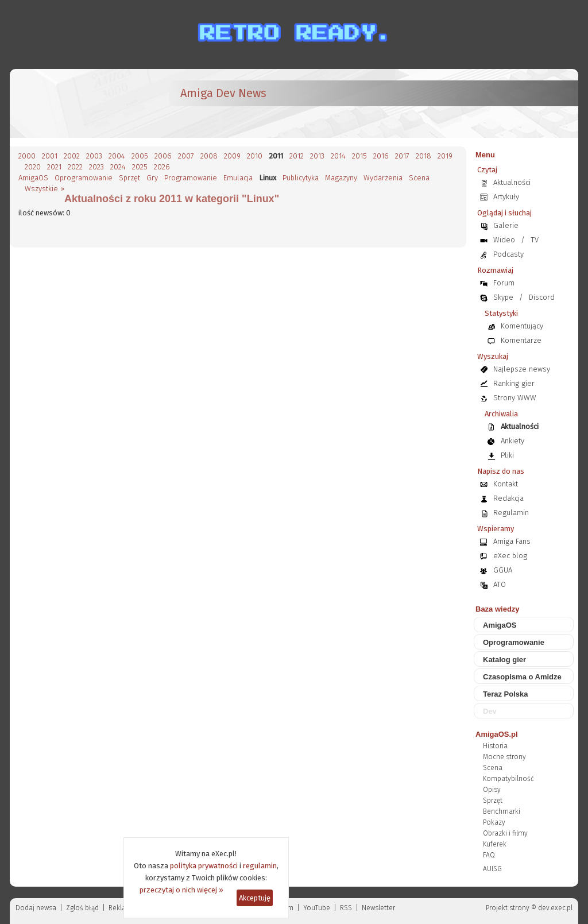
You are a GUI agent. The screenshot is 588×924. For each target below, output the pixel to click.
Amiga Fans (512, 541)
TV (535, 240)
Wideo (504, 240)
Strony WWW (515, 398)
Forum (504, 283)
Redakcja (508, 498)
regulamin (260, 866)
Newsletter (378, 908)
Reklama (122, 908)
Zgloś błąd (82, 908)
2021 (54, 167)
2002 (72, 156)
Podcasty (508, 254)
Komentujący (522, 326)
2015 (359, 156)
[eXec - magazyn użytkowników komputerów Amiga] (79, 103)
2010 (255, 156)
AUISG (492, 869)
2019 (445, 156)
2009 (232, 156)
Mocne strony (504, 757)
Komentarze (521, 340)
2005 (140, 156)
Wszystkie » (45, 189)
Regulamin (511, 513)
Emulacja (238, 178)
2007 (186, 156)
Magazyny (341, 178)
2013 (317, 156)
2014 (338, 156)
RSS (346, 908)
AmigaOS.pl (497, 734)
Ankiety (512, 441)
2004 (117, 156)
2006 (163, 156)
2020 (33, 167)
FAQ (489, 855)
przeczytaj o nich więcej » (181, 890)
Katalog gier (504, 660)
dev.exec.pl (555, 908)
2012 (297, 156)
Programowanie (191, 178)
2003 (94, 156)
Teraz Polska (506, 694)
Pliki (507, 455)
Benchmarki (502, 811)
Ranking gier (514, 383)
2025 (140, 167)
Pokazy (494, 822)
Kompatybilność (508, 779)
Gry (152, 178)
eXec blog (510, 556)
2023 (96, 167)
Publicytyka (301, 178)
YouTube (317, 908)
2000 (27, 156)
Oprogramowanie (84, 178)
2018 (423, 156)
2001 (50, 156)
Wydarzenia (383, 178)
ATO (500, 584)
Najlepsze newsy (522, 369)
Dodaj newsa (36, 908)
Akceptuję (255, 898)
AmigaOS (33, 178)
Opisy (492, 790)
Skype (503, 297)
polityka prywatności (204, 866)
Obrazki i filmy (505, 833)
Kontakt (506, 484)
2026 (162, 167)
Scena (419, 178)
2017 (402, 156)
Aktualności (512, 182)
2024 (118, 167)
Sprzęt (129, 178)
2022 (75, 167)
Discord (542, 297)
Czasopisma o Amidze (522, 677)
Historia (495, 746)
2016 (381, 156)
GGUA (503, 570)
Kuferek (495, 844)
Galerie (506, 225)
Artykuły (506, 197)
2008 (209, 156)
